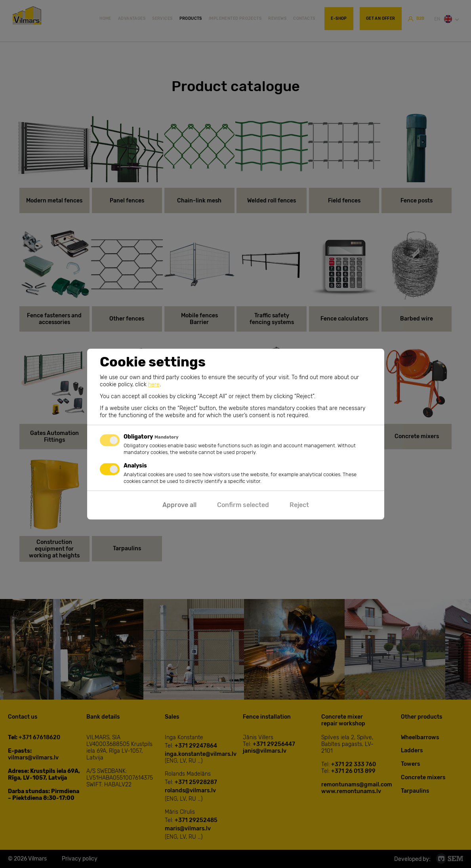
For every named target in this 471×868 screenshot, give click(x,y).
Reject (299, 505)
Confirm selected (243, 505)
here (154, 384)
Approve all (179, 505)
